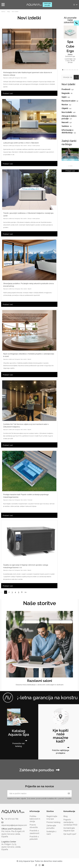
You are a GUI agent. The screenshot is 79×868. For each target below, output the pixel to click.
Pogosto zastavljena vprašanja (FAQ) (70, 822)
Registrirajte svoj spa (52, 818)
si (76, 5)
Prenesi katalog (53, 822)
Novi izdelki (24, 78)
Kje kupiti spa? (70, 834)
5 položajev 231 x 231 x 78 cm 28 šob (70, 61)
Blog (65, 816)
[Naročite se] (69, 793)
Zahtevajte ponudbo (47, 5)
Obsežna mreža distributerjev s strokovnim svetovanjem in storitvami (39, 685)
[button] (63, 70)
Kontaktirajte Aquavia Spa (69, 829)
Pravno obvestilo (34, 826)
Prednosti (30, 500)
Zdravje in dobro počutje (34, 146)
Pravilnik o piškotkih (34, 838)
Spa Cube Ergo (70, 46)
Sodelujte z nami (51, 833)
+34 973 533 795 (11, 819)
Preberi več (8, 93)
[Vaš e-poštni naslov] (37, 793)
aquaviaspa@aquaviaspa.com (14, 825)
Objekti (30, 289)
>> (26, 592)
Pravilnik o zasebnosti (34, 832)
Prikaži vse (70, 171)
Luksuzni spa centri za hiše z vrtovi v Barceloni (21, 143)
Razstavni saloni (40, 681)
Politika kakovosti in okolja (35, 819)
